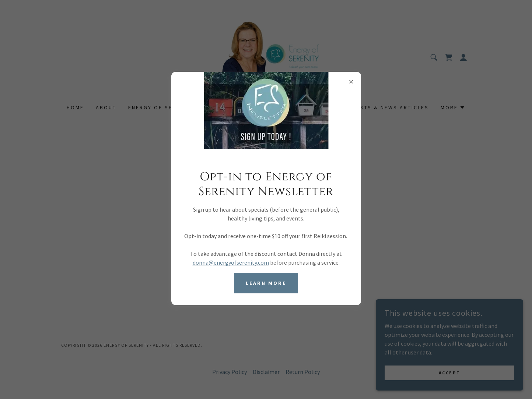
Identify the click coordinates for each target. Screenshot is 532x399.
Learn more (266, 283)
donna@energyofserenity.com (231, 262)
